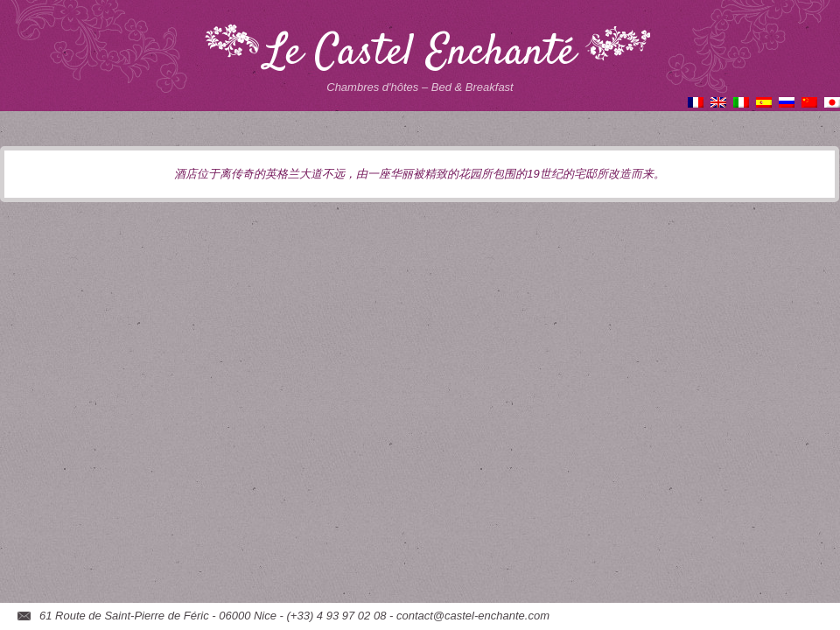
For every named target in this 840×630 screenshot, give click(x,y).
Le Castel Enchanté (420, 53)
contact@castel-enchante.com (473, 616)
